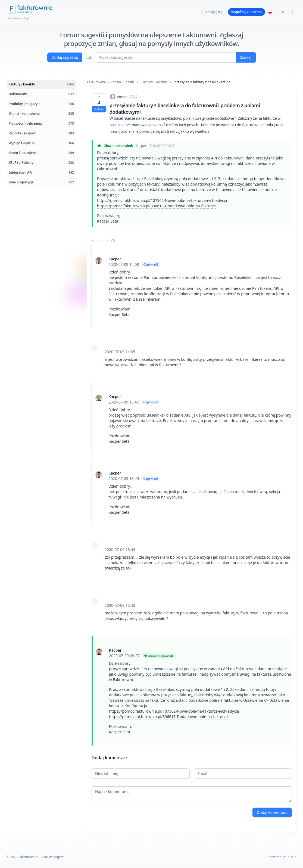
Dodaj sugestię (65, 57)
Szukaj (246, 57)
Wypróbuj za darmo (246, 12)
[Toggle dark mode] (283, 12)
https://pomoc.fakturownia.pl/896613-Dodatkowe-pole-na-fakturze (156, 206)
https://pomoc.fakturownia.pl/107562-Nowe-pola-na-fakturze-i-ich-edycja (162, 200)
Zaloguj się (214, 12)
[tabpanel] (192, 495)
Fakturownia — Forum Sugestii (110, 82)
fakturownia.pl (18, 18)
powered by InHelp (282, 857)
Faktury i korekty (154, 82)
